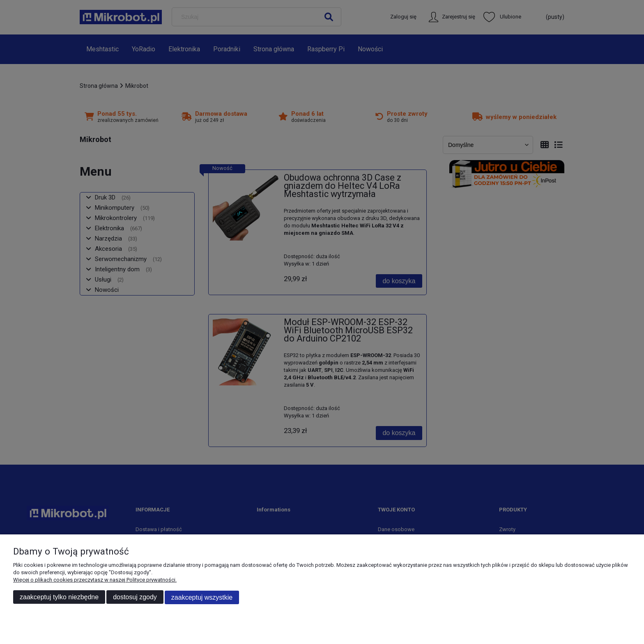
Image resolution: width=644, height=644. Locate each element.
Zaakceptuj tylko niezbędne (59, 597)
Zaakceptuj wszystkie (202, 597)
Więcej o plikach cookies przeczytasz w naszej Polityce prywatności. (95, 580)
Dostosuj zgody (135, 597)
